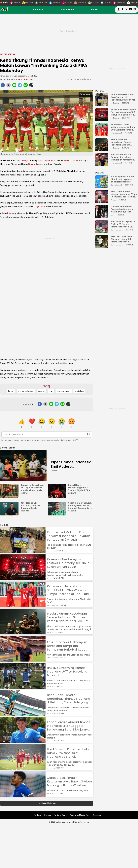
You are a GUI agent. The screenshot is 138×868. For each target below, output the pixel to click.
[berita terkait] (8, 447)
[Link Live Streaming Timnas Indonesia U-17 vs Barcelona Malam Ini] (23, 687)
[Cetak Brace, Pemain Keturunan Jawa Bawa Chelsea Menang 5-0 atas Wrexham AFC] (23, 796)
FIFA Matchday (70, 160)
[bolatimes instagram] (134, 10)
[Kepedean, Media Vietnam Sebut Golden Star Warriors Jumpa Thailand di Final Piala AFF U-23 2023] (23, 606)
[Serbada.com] (133, 3)
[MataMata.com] (28, 3)
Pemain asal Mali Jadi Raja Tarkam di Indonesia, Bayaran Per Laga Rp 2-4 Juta (69, 536)
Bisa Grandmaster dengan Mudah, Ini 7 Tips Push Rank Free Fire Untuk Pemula (124, 194)
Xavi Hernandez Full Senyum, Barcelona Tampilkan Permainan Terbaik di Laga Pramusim (67, 646)
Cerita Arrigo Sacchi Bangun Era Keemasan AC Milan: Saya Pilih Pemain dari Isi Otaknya (123, 209)
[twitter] (9, 86)
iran (51, 391)
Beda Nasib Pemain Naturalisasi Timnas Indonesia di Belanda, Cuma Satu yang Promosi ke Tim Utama (69, 699)
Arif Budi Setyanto (8, 79)
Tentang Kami (60, 815)
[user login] (119, 10)
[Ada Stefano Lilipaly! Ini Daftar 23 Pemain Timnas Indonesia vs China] (102, 232)
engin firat (79, 391)
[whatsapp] (26, 86)
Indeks (95, 9)
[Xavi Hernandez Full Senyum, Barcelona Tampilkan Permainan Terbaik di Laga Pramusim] (23, 660)
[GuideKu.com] (93, 3)
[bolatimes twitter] (126, 10)
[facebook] (3, 86)
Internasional (67, 9)
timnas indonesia (26, 391)
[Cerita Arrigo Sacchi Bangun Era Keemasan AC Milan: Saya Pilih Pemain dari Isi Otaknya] (102, 217)
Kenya (25, 160)
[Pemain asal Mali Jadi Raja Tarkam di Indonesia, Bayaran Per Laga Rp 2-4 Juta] (23, 552)
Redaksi (38, 815)
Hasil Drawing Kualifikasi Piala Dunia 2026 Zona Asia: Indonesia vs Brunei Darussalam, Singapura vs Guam (68, 753)
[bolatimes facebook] (122, 10)
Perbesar (85, 94)
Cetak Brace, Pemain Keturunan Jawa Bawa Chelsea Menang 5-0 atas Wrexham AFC (69, 781)
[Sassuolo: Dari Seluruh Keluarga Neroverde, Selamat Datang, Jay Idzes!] (58, 514)
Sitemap (97, 815)
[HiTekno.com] (54, 3)
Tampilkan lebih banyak (47, 803)
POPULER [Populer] (100, 91)
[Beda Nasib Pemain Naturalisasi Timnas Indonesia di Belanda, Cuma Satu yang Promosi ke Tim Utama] (23, 714)
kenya (11, 391)
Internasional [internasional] (8, 54)
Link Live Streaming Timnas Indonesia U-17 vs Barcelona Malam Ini (67, 672)
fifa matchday (64, 391)
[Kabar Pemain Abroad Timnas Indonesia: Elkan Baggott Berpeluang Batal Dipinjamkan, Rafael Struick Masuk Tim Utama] (23, 742)
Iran (9, 213)
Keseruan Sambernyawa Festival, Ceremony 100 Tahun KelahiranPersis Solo (68, 563)
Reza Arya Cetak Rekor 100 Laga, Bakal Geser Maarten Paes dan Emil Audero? (33, 488)
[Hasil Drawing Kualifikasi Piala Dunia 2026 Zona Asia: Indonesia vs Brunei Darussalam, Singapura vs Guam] (23, 769)
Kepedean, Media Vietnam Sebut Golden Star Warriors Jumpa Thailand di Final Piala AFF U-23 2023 (68, 590)
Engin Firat (40, 206)
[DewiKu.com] (67, 3)
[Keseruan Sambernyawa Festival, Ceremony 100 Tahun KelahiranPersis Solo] (23, 579)
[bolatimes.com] (4, 11)
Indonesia (38, 9)
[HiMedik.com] (106, 3)
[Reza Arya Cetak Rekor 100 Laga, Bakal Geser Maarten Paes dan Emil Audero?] (10, 496)
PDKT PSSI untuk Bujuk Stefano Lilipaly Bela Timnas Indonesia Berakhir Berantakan (122, 239)
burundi (42, 391)
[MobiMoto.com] (80, 3)
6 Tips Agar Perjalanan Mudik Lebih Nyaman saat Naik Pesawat (123, 179)
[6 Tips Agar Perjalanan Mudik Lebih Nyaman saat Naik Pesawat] (102, 187)
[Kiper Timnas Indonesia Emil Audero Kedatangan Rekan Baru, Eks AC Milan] (23, 465)
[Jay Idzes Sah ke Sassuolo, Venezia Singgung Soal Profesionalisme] (10, 514)
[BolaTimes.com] (41, 3)
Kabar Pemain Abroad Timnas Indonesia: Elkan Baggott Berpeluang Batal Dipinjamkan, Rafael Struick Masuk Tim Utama (69, 726)
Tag (47, 386)
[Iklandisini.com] (119, 3)
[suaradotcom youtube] (130, 10)
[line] (14, 86)
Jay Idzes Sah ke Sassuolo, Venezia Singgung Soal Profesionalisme (30, 505)
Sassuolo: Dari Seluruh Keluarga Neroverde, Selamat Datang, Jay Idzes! (80, 505)
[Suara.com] (15, 3)
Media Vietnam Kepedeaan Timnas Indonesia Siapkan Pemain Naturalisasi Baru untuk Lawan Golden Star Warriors (69, 617)
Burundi (33, 164)
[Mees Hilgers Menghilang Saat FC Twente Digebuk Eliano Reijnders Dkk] (58, 496)
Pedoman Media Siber (80, 815)
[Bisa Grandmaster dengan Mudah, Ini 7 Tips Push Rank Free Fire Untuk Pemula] (102, 202)
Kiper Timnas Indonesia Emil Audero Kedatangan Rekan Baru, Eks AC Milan (71, 469)
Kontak (48, 815)
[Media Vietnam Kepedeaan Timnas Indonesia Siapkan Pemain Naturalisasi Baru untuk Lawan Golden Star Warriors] (23, 633)
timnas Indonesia (46, 160)
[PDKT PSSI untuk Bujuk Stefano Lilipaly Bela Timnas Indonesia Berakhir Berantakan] (102, 247)
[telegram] (20, 86)
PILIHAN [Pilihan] (99, 173)
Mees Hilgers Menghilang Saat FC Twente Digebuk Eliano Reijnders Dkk (80, 488)
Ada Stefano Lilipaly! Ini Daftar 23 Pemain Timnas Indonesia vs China (123, 224)
